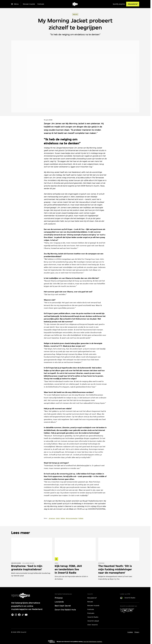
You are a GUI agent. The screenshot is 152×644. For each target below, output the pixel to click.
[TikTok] (23, 615)
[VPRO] (127, 611)
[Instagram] (16, 615)
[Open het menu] (15, 4)
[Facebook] (19, 615)
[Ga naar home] (75, 4)
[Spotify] (12, 615)
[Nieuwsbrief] (133, 4)
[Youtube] (26, 615)
